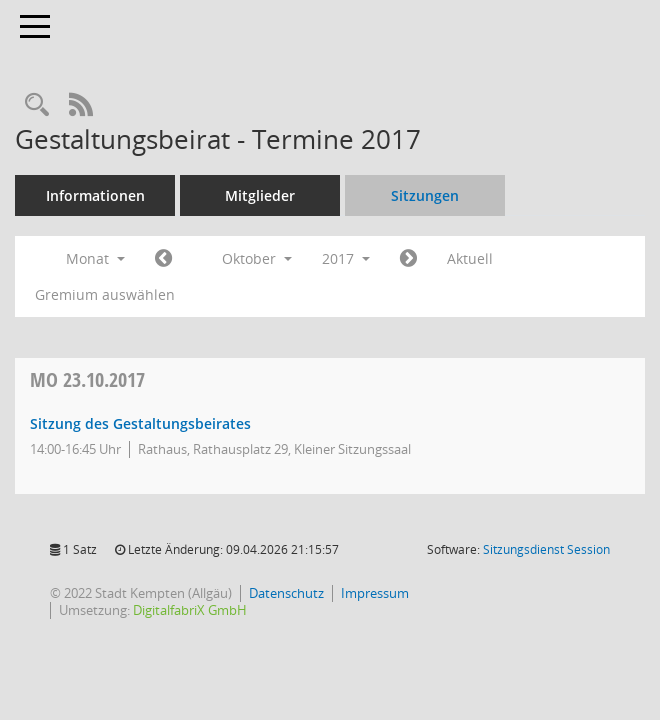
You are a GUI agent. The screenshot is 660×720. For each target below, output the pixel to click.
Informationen (95, 195)
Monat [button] (95, 258)
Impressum (375, 593)
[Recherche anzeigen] (37, 105)
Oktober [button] (257, 258)
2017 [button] (346, 258)
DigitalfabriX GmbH (190, 610)
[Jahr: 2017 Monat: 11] (408, 259)
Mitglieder (260, 195)
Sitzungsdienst (546, 549)
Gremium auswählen (105, 294)
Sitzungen (425, 195)
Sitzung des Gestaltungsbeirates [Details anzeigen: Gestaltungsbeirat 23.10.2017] (140, 423)
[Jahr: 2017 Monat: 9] (163, 259)
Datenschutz (286, 593)
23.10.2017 (87, 379)
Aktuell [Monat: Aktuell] (470, 258)
